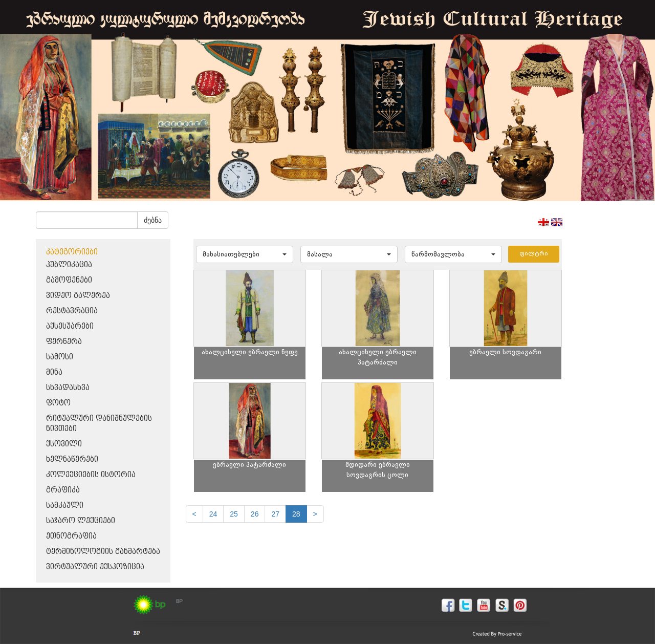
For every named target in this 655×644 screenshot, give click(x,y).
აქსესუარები (70, 326)
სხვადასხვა (68, 388)
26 (255, 514)
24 (213, 514)
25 (234, 514)
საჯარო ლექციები (81, 521)
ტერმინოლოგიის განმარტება (103, 552)
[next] (315, 514)
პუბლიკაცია (69, 265)
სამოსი (60, 357)
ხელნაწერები (72, 459)
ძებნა (153, 220)
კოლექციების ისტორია (91, 475)
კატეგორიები (72, 252)
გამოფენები (69, 280)
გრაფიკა (63, 490)
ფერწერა (64, 342)
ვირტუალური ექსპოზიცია (95, 567)
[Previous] (194, 514)
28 (296, 514)
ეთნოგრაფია (71, 536)
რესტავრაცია (72, 311)
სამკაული (65, 506)
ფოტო (58, 403)
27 (275, 514)
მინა (54, 372)
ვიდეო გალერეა (78, 296)
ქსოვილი (64, 444)
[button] (245, 254)
